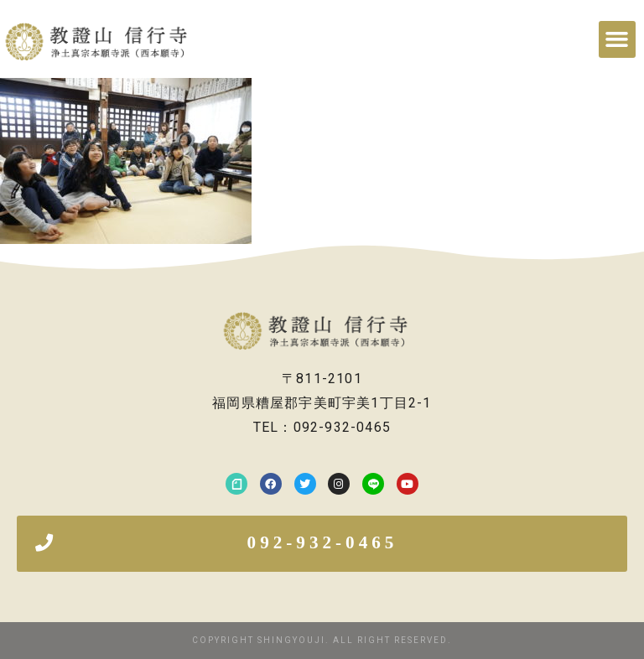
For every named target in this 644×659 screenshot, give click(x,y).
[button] (617, 39)
